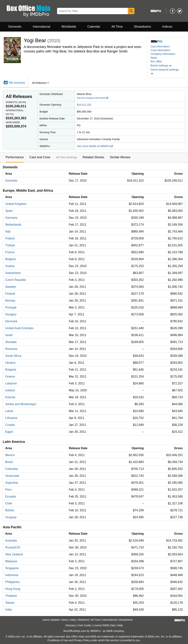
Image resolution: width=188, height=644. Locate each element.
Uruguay (11, 517)
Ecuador (11, 496)
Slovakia (11, 342)
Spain (9, 211)
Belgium (11, 259)
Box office (156, 61)
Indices (167, 27)
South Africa (13, 356)
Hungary (11, 314)
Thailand (11, 596)
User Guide (84, 625)
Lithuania (11, 418)
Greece (10, 376)
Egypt (9, 432)
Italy (8, 231)
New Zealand (14, 554)
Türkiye (10, 245)
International (42, 27)
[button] (161, 66)
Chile (9, 503)
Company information (163, 54)
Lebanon (11, 383)
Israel (9, 335)
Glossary (70, 625)
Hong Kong (13, 589)
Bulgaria (11, 370)
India (8, 610)
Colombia (12, 469)
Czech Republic (16, 280)
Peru (8, 490)
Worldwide (69, 27)
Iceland (10, 390)
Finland (10, 294)
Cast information (160, 46)
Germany (11, 218)
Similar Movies (120, 157)
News (154, 58)
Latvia (9, 411)
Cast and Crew (40, 157)
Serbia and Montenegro (21, 404)
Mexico (10, 455)
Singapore (12, 568)
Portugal (11, 307)
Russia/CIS (13, 547)
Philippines (12, 582)
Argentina (12, 483)
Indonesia (12, 575)
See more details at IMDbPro (95, 146)
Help (120, 625)
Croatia (10, 425)
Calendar (94, 27)
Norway (10, 301)
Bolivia (10, 510)
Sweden (11, 287)
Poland (10, 238)
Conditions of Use (58, 640)
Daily (73, 620)
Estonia (10, 397)
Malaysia (11, 561)
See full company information (93, 98)
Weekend (83, 620)
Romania (11, 349)
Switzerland (13, 273)
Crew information (160, 50)
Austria (10, 266)
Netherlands (13, 225)
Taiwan (10, 603)
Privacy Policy (82, 640)
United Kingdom (16, 204)
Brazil (9, 462)
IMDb (110, 631)
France (10, 252)
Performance (15, 157)
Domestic (15, 27)
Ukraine (10, 363)
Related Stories (93, 157)
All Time (117, 27)
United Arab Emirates (19, 328)
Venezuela (12, 476)
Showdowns (142, 27)
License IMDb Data (104, 625)
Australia (11, 541)
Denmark (11, 321)
